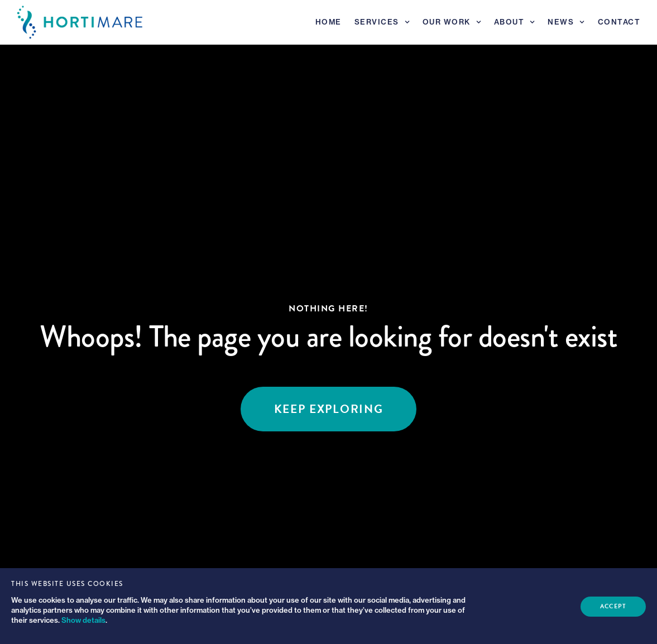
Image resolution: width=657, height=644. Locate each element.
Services (382, 22)
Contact (619, 22)
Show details (83, 620)
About (515, 22)
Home (328, 22)
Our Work (452, 22)
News (566, 22)
